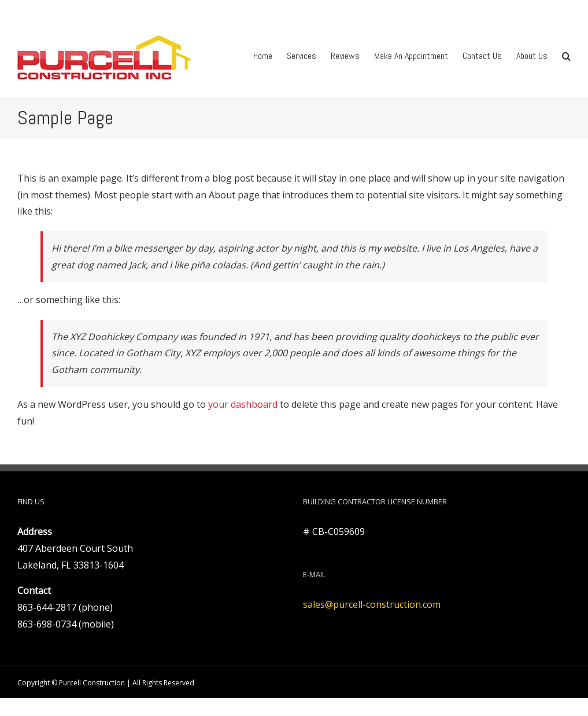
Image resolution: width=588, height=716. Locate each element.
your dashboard (243, 404)
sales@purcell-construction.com (372, 604)
